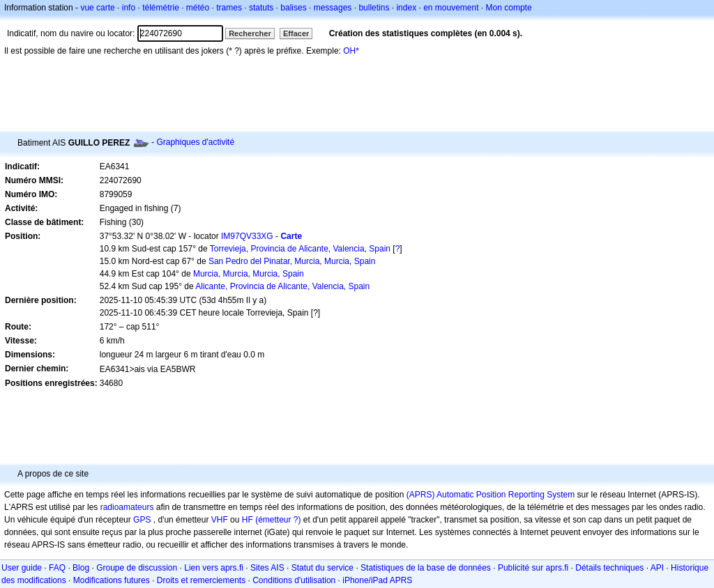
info (129, 8)
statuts (261, 8)
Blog (81, 568)
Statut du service (322, 568)
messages (333, 8)
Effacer (296, 33)
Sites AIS (267, 568)
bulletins (374, 8)
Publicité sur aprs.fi (533, 568)
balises (293, 8)
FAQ (57, 568)
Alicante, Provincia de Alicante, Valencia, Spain (282, 286)
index (406, 8)
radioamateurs (127, 507)
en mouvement (451, 8)
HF (248, 520)
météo (198, 8)
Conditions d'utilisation (294, 580)
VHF (220, 520)
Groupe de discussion (137, 568)
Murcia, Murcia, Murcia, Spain (249, 274)
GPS (142, 520)
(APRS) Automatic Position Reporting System (491, 495)
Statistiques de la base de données (426, 568)
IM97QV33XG (247, 236)
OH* (351, 51)
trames (229, 8)
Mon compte (509, 8)
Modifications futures (112, 580)
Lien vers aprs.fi (214, 568)
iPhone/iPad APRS (377, 580)
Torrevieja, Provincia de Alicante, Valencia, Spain (300, 249)
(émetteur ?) (278, 520)
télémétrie (161, 8)
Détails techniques (609, 568)
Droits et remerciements (201, 580)
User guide (22, 568)
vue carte (97, 8)
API (657, 568)
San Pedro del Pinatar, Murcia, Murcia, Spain (292, 261)
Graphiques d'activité (195, 142)
